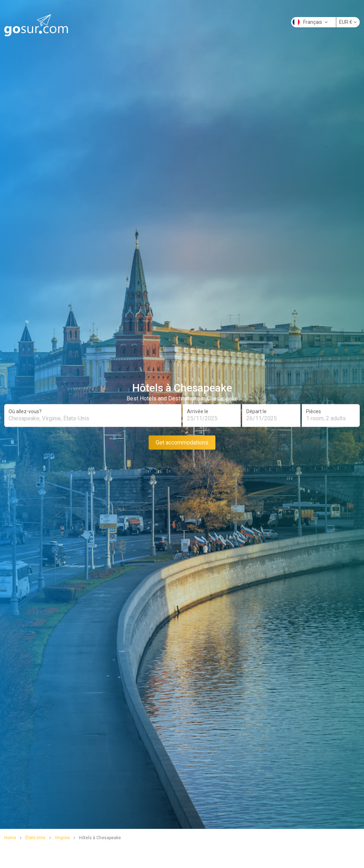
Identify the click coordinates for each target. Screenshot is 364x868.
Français (310, 22)
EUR (348, 22)
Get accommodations (182, 442)
